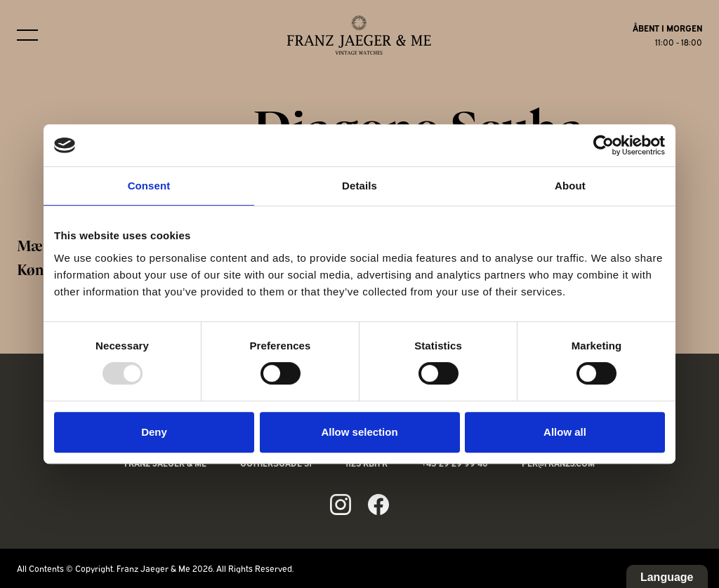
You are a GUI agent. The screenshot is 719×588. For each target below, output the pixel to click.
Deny (154, 432)
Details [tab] (359, 186)
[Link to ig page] (341, 505)
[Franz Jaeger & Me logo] (359, 35)
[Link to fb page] (378, 505)
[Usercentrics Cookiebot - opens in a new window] (603, 145)
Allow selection (359, 432)
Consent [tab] (149, 186)
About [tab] (570, 186)
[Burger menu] (27, 35)
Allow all (565, 432)
